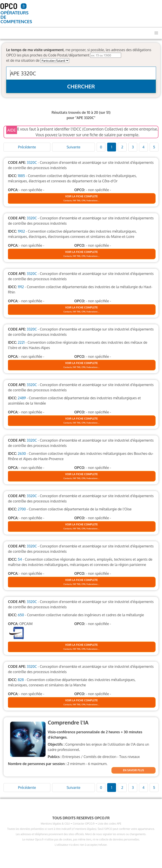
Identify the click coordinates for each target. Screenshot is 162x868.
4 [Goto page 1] (143, 147)
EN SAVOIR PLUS (134, 770)
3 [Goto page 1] (133, 147)
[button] (156, 33)
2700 (22, 509)
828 (21, 680)
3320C (32, 162)
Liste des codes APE (109, 824)
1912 (21, 287)
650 (21, 615)
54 (20, 559)
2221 (21, 342)
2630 (22, 454)
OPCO (9, 6)
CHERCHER (81, 86)
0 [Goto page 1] (101, 147)
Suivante (73, 147)
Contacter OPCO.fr (84, 824)
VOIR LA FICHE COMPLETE (82, 196)
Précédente (27, 147)
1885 (21, 176)
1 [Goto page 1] (112, 147)
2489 (22, 398)
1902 (21, 231)
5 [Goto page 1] (154, 147)
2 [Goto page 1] (122, 147)
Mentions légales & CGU (55, 824)
